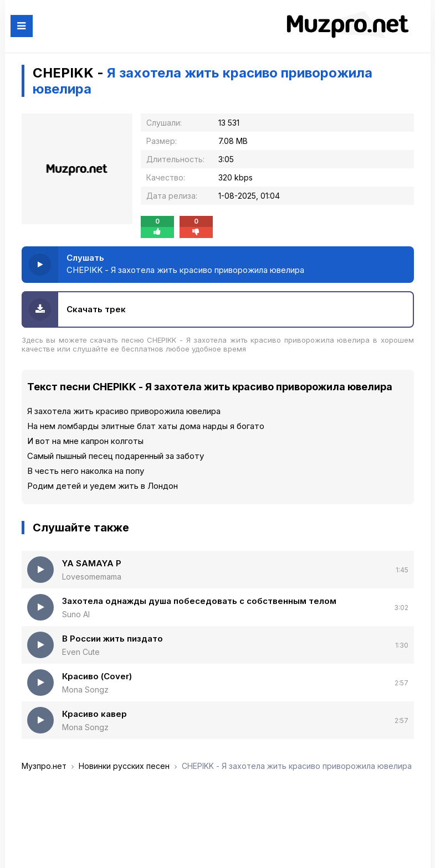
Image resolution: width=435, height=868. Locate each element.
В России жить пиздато (112, 639)
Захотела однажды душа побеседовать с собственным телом (199, 601)
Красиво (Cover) (97, 676)
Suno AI (76, 614)
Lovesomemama (92, 577)
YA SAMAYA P (92, 563)
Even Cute (81, 652)
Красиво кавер (94, 714)
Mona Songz (85, 689)
